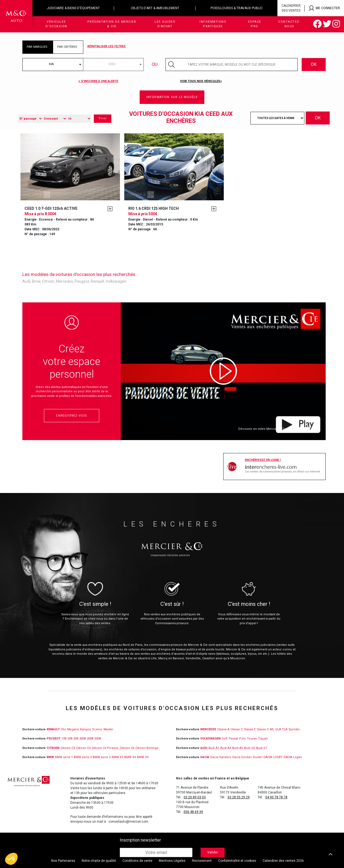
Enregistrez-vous (71, 416)
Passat (233, 739)
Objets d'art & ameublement (155, 8)
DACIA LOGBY (273, 757)
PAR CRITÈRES (67, 47)
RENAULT (53, 729)
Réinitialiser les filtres (106, 46)
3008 (82, 739)
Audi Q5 (250, 748)
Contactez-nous (289, 24)
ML (272, 729)
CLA (285, 729)
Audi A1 (214, 748)
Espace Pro (255, 24)
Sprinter (294, 729)
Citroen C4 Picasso (105, 748)
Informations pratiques (213, 24)
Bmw (36, 281)
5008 (98, 739)
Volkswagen (116, 281)
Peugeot (82, 281)
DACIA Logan (293, 757)
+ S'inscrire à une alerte (98, 81)
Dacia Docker (242, 757)
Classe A (223, 729)
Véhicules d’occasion (56, 24)
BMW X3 (117, 757)
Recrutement (202, 861)
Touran (252, 739)
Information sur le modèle (172, 97)
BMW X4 (130, 757)
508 (76, 739)
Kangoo (86, 729)
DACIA (205, 757)
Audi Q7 (262, 748)
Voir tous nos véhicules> (201, 81)
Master (108, 729)
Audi (26, 281)
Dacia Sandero (221, 757)
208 (70, 739)
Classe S (263, 729)
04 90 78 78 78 (276, 797)
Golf (225, 739)
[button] (11, 859)
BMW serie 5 (102, 757)
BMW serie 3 (83, 757)
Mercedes (65, 281)
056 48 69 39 (193, 812)
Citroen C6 (127, 748)
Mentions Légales (172, 861)
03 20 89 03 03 (195, 797)
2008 (90, 739)
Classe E (250, 729)
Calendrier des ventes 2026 (283, 861)
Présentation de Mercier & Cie (112, 24)
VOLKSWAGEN (210, 739)
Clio (63, 729)
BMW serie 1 (64, 757)
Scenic (97, 729)
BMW (50, 757)
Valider (213, 852)
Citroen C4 (83, 748)
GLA (278, 729)
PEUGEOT (54, 739)
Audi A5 (238, 748)
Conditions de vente (137, 861)
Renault (97, 281)
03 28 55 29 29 (239, 797)
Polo (242, 739)
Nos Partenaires (63, 861)
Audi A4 (226, 748)
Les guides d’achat (165, 24)
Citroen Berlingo (147, 748)
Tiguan (263, 739)
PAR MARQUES (37, 47)
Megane (73, 729)
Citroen (48, 281)
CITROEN (53, 748)
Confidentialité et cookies (237, 861)
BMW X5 (143, 757)
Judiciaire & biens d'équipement (73, 8)
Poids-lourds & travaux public (237, 8)
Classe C (237, 729)
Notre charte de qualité (99, 861)
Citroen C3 (68, 748)
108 (64, 739)
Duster (258, 757)
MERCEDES (208, 729)
